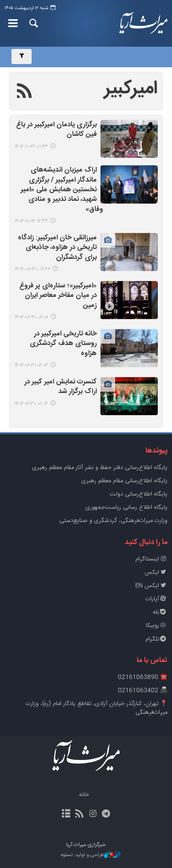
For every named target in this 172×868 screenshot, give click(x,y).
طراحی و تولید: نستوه (91, 855)
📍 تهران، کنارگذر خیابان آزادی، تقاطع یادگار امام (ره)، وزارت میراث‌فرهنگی (97, 708)
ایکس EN (151, 586)
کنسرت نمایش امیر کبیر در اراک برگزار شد (61, 387)
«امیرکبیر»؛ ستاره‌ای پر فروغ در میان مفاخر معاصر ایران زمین (58, 296)
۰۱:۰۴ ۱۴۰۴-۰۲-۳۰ (31, 404)
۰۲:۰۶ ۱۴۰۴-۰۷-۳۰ (31, 317)
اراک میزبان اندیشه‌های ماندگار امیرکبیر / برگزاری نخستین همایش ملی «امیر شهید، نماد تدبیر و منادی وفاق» (62, 190)
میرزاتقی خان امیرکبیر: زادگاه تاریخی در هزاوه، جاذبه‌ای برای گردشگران (57, 248)
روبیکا (157, 626)
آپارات (156, 599)
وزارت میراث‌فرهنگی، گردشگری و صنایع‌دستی (113, 521)
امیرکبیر (131, 89)
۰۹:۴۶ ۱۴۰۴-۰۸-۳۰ (32, 269)
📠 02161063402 (143, 691)
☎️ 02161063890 (143, 677)
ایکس (156, 573)
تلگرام (156, 639)
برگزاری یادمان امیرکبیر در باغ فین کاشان (56, 130)
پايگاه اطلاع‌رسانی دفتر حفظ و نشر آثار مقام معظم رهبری (100, 468)
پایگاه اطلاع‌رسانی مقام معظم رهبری (124, 481)
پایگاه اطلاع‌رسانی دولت (139, 494)
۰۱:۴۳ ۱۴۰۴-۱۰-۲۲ (31, 147)
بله (160, 612)
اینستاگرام (151, 559)
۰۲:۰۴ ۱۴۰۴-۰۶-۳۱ (31, 365)
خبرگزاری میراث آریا (144, 23)
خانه (84, 795)
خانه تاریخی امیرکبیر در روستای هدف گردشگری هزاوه (63, 344)
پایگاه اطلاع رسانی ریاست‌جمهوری (126, 508)
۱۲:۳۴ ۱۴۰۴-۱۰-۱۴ (31, 221)
